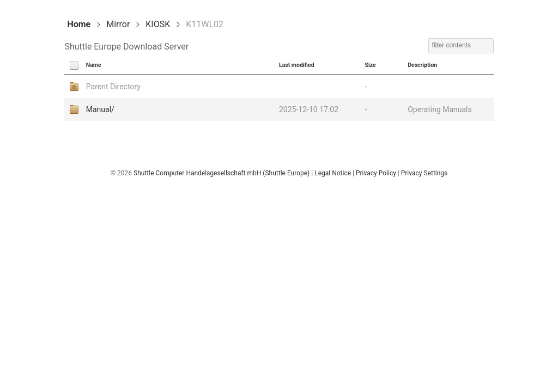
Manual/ (100, 109)
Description (422, 65)
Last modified (297, 65)
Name (94, 65)
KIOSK (158, 24)
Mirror (118, 24)
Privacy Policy (376, 173)
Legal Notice (333, 173)
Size (370, 65)
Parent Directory (113, 87)
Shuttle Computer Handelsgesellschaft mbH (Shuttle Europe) (222, 173)
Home (79, 24)
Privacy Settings (424, 173)
